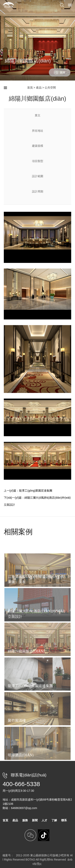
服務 (25, 820)
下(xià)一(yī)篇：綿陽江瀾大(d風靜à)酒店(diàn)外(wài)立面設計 (37, 501)
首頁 (30, 88)
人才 (44, 820)
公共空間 (50, 88)
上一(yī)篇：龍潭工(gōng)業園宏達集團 (28, 491)
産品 (39, 88)
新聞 (35, 820)
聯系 (64, 820)
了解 (54, 820)
